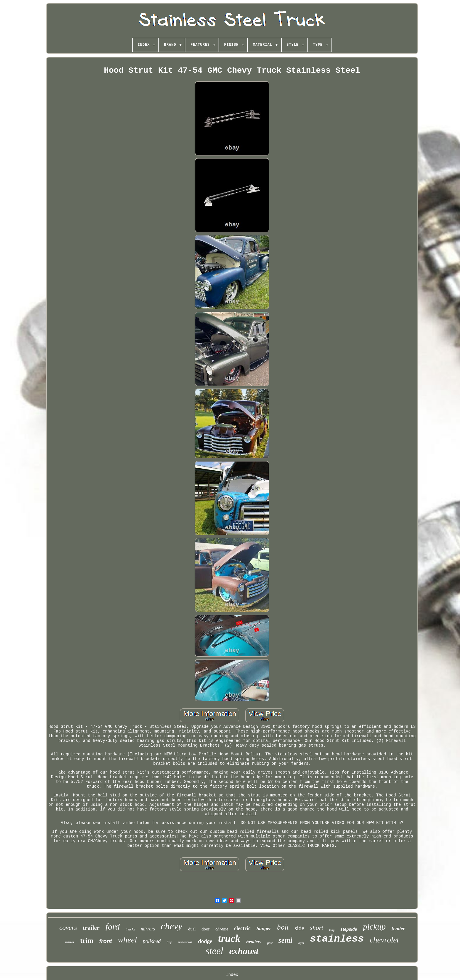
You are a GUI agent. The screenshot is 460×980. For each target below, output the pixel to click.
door (206, 929)
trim (87, 940)
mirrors (148, 929)
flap (169, 942)
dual (192, 929)
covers (68, 928)
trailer (91, 928)
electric (242, 928)
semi (285, 940)
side (300, 928)
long (332, 930)
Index (232, 975)
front (105, 941)
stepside (349, 929)
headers (254, 942)
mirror (70, 942)
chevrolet (384, 940)
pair (270, 943)
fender (398, 929)
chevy (171, 926)
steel (214, 951)
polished (152, 941)
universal (185, 942)
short (317, 928)
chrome (222, 929)
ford (113, 926)
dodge (205, 941)
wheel (127, 940)
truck (229, 939)
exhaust (244, 951)
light (301, 943)
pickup (374, 927)
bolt (283, 927)
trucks (130, 929)
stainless (337, 939)
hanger (264, 929)
